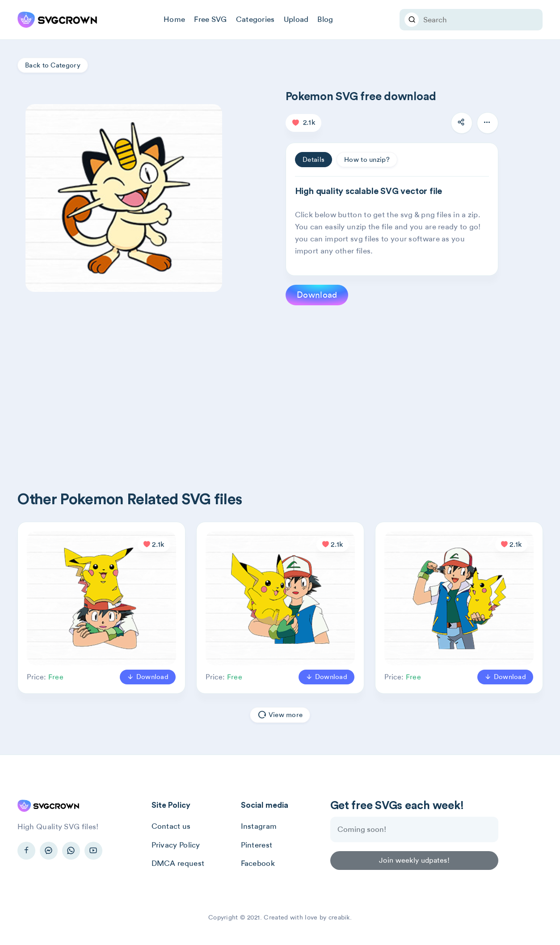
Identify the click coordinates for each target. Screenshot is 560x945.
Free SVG (210, 19)
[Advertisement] (286, 384)
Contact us (171, 826)
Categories (255, 19)
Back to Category (53, 65)
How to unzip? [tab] (367, 160)
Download (317, 295)
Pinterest (257, 845)
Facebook (258, 863)
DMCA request (178, 863)
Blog (325, 19)
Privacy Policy (176, 845)
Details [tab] (314, 160)
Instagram (259, 826)
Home (174, 19)
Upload (296, 19)
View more (280, 715)
